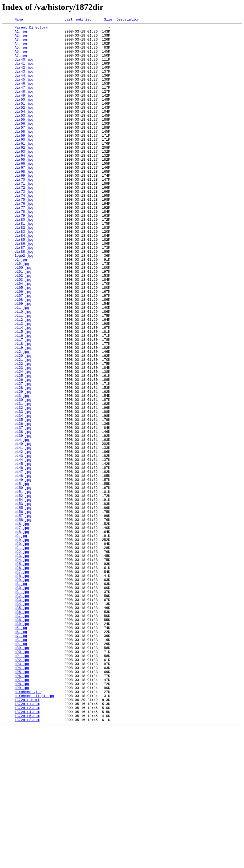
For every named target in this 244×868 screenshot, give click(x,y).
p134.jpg (23, 495)
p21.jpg (22, 653)
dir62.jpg (24, 173)
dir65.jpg (24, 187)
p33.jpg (22, 716)
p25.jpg (22, 672)
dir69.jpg (24, 207)
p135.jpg (23, 500)
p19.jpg (22, 644)
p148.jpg (23, 567)
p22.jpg (22, 658)
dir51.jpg (24, 120)
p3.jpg (21, 696)
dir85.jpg (24, 283)
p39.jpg (22, 744)
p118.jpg (23, 408)
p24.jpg (22, 668)
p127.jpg (23, 456)
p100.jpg (23, 317)
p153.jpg (23, 600)
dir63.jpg (24, 178)
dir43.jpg (24, 82)
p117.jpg (23, 403)
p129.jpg (23, 466)
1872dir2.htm (27, 860)
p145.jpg (23, 552)
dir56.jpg (24, 144)
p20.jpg (22, 648)
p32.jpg (22, 711)
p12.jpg (22, 418)
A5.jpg (21, 53)
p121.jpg (23, 427)
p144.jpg (23, 548)
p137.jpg (23, 509)
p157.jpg (23, 615)
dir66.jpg (24, 192)
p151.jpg (23, 586)
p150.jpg (23, 581)
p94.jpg (22, 797)
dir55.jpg (24, 139)
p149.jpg (23, 572)
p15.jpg (22, 576)
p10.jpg (22, 312)
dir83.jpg (24, 274)
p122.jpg (23, 432)
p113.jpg (23, 384)
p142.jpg (23, 538)
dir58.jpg (24, 154)
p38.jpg (22, 740)
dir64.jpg (24, 183)
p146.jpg (23, 557)
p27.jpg (22, 682)
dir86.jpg (24, 288)
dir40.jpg (24, 67)
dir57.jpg (24, 149)
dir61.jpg (24, 168)
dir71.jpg (24, 216)
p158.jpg (23, 620)
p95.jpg (22, 802)
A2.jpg (21, 38)
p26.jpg (22, 677)
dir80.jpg (24, 259)
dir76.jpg (24, 240)
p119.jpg (23, 413)
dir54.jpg (24, 130)
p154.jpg (23, 596)
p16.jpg (22, 624)
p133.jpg (23, 490)
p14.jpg (22, 524)
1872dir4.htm (27, 850)
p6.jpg (21, 754)
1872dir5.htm (27, 855)
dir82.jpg (24, 269)
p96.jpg (22, 807)
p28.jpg (22, 687)
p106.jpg (23, 346)
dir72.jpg (24, 221)
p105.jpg (23, 341)
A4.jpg (21, 48)
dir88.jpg (24, 298)
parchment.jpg (28, 826)
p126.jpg (23, 451)
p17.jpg (22, 629)
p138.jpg (23, 514)
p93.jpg (22, 792)
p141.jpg (23, 533)
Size (108, 20)
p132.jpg (23, 485)
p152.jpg (23, 591)
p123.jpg (23, 437)
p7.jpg (21, 759)
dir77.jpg (24, 245)
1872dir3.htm (27, 845)
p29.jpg (22, 692)
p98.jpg (22, 817)
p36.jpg (22, 730)
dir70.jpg (24, 211)
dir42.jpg (24, 77)
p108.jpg (23, 355)
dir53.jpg (24, 134)
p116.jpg (23, 399)
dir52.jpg (24, 125)
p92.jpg (22, 788)
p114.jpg (23, 389)
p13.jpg (22, 471)
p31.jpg (22, 706)
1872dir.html (27, 836)
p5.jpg (21, 749)
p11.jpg (22, 365)
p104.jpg (23, 336)
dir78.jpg (24, 250)
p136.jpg (23, 504)
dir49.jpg (24, 110)
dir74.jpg (24, 231)
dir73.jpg (24, 226)
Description (128, 20)
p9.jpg (21, 768)
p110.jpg (23, 370)
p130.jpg (23, 475)
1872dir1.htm (27, 841)
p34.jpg (22, 720)
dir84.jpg (24, 279)
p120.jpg (23, 423)
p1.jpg (21, 307)
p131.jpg (23, 480)
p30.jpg (22, 701)
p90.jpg (22, 778)
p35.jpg (22, 725)
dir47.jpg (24, 101)
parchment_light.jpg (34, 831)
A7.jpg (21, 62)
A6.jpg (21, 58)
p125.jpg (23, 447)
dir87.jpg (24, 293)
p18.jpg (22, 634)
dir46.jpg (24, 96)
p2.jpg (21, 639)
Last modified (78, 20)
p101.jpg (23, 322)
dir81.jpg (24, 264)
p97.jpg (22, 812)
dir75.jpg (24, 235)
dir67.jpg (24, 197)
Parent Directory (31, 29)
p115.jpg (23, 394)
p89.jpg (22, 773)
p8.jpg (21, 764)
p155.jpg (23, 605)
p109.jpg (23, 360)
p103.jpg (23, 331)
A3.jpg (21, 43)
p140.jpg (23, 528)
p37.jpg (22, 735)
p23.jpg (22, 663)
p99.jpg (22, 821)
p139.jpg (23, 519)
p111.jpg (23, 375)
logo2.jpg (24, 303)
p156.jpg (23, 610)
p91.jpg (22, 783)
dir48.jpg (24, 106)
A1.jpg (21, 34)
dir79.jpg (24, 255)
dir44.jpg (24, 86)
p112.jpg (23, 379)
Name (19, 20)
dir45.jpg (24, 91)
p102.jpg (23, 327)
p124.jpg (23, 442)
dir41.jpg (24, 72)
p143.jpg (23, 543)
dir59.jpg (24, 158)
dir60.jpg (24, 163)
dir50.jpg (24, 115)
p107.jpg (23, 351)
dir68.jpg (24, 202)
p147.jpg (23, 562)
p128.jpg (23, 461)
